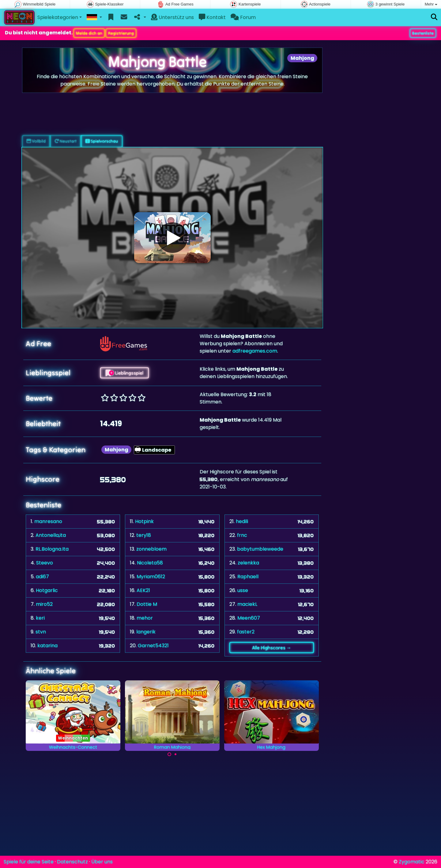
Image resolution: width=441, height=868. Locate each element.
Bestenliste (423, 33)
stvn (41, 632)
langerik (146, 632)
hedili (242, 521)
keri (40, 618)
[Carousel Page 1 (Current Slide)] (169, 754)
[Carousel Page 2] (175, 754)
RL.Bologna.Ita (52, 549)
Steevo (45, 563)
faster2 (246, 632)
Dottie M (147, 604)
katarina (47, 646)
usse (243, 590)
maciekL (247, 604)
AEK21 (143, 590)
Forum (243, 17)
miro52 (44, 604)
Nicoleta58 (150, 563)
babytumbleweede (260, 549)
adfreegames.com (255, 351)
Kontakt (212, 17)
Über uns (102, 862)
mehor (145, 618)
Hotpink (144, 521)
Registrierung (121, 33)
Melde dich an (89, 33)
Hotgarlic (47, 590)
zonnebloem (151, 549)
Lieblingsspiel (124, 373)
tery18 (144, 535)
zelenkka (248, 563)
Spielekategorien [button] (58, 17)
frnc (242, 535)
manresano (48, 521)
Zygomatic (412, 862)
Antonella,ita (51, 535)
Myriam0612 (151, 577)
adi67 (42, 577)
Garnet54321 (153, 646)
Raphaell (248, 577)
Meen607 (249, 618)
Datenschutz (72, 862)
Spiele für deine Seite (29, 862)
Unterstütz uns (172, 17)
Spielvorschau (102, 141)
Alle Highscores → (272, 648)
